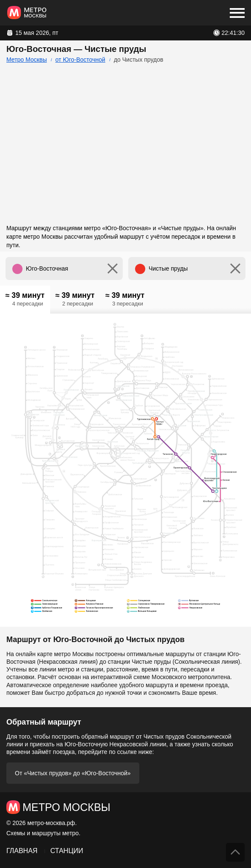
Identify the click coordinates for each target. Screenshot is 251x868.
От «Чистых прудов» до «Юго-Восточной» (73, 773)
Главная (22, 851)
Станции (66, 851)
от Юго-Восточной (80, 60)
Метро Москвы (27, 60)
